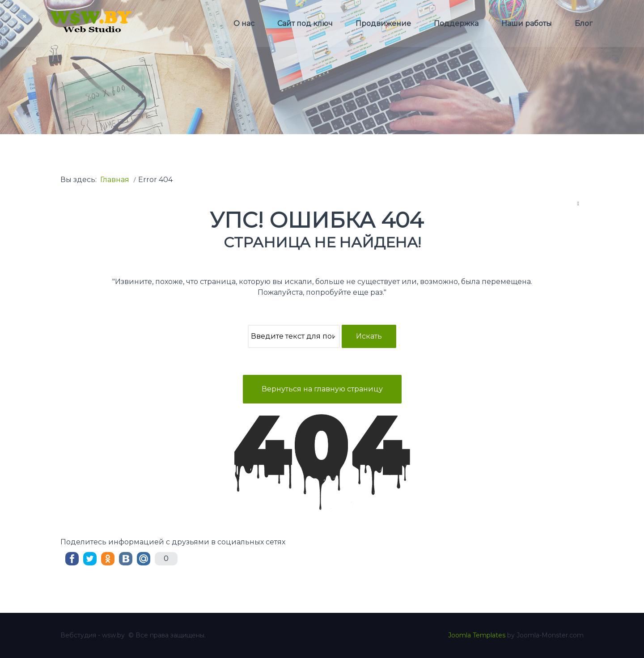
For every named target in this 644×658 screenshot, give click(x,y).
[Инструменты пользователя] (578, 203)
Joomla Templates (477, 635)
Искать (369, 336)
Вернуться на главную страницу (322, 389)
